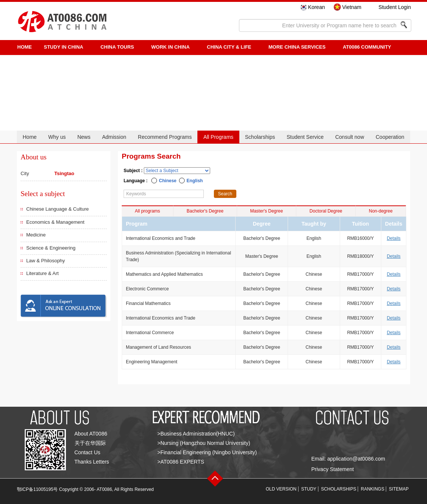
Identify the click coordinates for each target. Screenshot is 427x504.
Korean (316, 7)
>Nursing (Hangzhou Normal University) (204, 443)
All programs (147, 211)
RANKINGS (373, 489)
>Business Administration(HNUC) (196, 434)
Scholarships (260, 137)
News (84, 137)
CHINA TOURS (117, 47)
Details (394, 238)
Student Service (305, 137)
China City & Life (229, 47)
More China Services (297, 47)
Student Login (395, 7)
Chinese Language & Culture (57, 209)
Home (29, 137)
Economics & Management (55, 222)
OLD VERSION (281, 489)
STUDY (309, 489)
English (195, 181)
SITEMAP (399, 489)
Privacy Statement (333, 469)
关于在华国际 (90, 443)
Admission (114, 137)
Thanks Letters (92, 462)
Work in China (171, 47)
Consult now (350, 137)
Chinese (168, 181)
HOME (25, 47)
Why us (57, 137)
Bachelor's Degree (205, 211)
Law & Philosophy (46, 261)
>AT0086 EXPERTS (181, 462)
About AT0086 (91, 434)
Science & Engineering (51, 248)
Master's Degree (267, 211)
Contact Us (87, 452)
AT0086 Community (367, 47)
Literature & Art (43, 273)
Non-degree (381, 211)
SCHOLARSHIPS (339, 489)
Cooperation (390, 137)
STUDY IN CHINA (63, 47)
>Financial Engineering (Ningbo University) (207, 452)
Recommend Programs (165, 137)
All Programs (218, 137)
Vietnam (352, 7)
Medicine (36, 235)
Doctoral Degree (326, 211)
